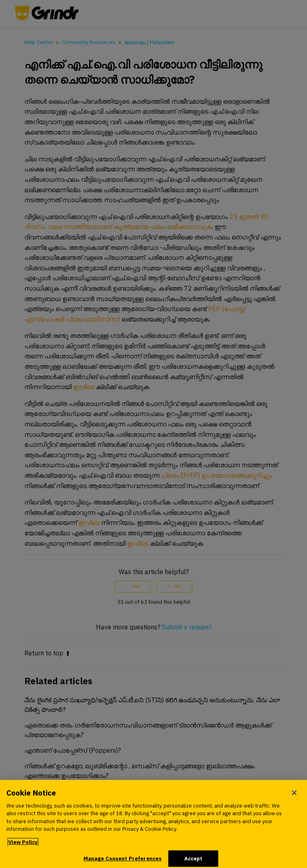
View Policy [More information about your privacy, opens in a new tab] (23, 845)
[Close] (294, 796)
